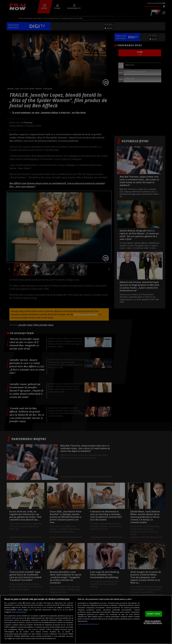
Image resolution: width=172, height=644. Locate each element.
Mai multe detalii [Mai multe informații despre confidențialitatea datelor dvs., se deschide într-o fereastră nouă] (19, 612)
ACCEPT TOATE (154, 614)
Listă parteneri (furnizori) (88, 624)
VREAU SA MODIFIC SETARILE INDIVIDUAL (153, 622)
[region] (86, 620)
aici (26, 629)
